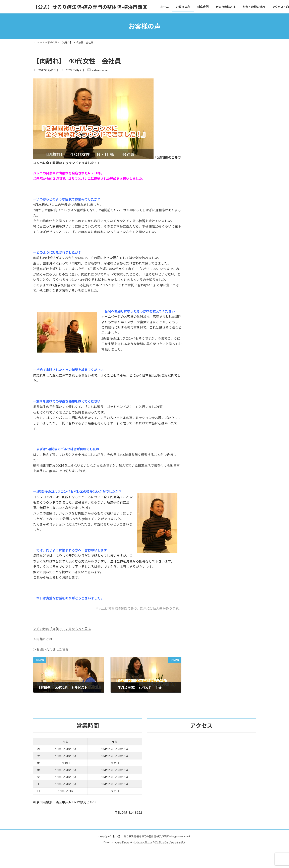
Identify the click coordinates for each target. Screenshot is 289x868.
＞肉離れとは (43, 639)
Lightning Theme (143, 842)
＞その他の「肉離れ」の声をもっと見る (62, 629)
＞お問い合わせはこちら (51, 649)
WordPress (123, 842)
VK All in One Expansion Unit (170, 842)
